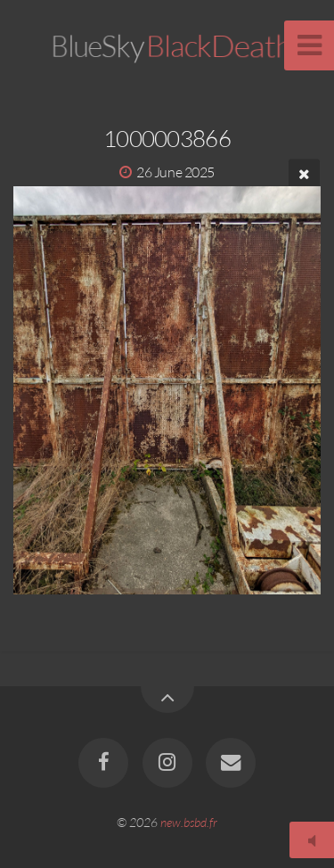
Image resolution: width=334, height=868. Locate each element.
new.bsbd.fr (189, 822)
